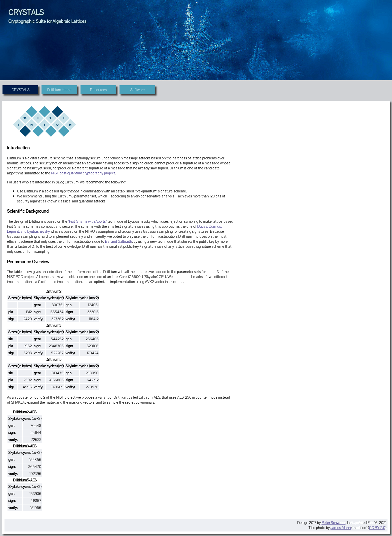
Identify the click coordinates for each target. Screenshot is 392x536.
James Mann (341, 528)
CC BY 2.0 (377, 528)
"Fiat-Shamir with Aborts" (87, 221)
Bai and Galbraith (118, 241)
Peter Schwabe (333, 523)
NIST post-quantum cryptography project (83, 173)
